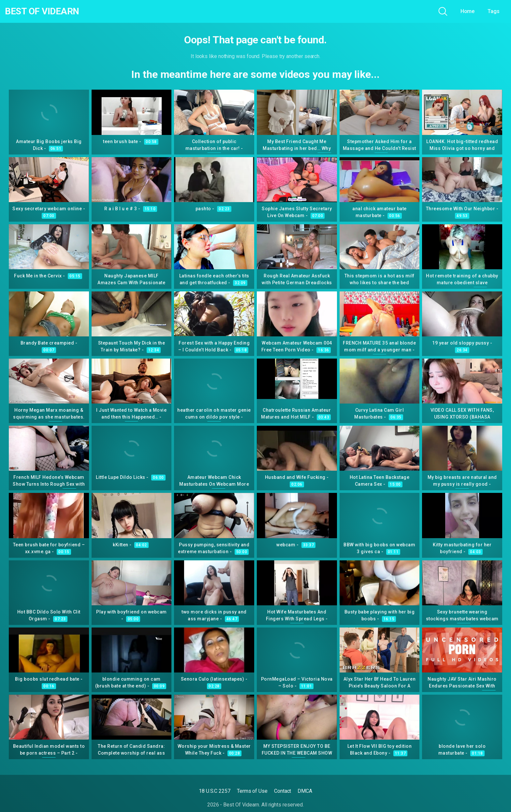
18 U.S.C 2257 (215, 791)
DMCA (305, 791)
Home (468, 11)
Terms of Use (252, 791)
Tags (494, 11)
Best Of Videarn (42, 11)
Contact (283, 791)
